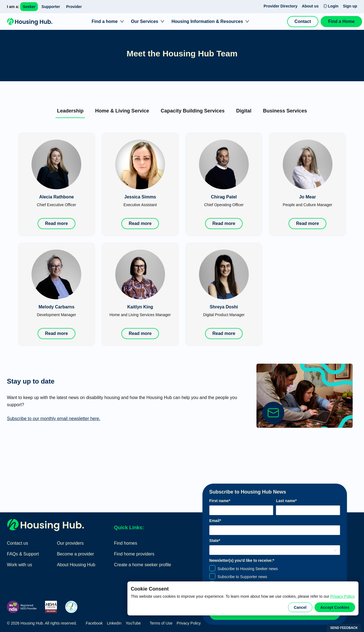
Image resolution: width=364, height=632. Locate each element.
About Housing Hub (76, 565)
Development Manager (57, 315)
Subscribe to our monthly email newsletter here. (54, 419)
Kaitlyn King (140, 307)
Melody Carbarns (56, 307)
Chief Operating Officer (224, 205)
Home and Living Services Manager (140, 315)
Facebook (94, 623)
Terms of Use (161, 623)
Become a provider (75, 554)
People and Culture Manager (307, 205)
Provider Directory (281, 6)
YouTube (133, 623)
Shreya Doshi (224, 307)
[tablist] (182, 111)
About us (310, 6)
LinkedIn (114, 623)
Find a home (104, 21)
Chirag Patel (224, 197)
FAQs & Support (23, 554)
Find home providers (134, 554)
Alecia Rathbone (57, 197)
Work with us (19, 565)
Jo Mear (307, 197)
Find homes (126, 543)
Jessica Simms (140, 197)
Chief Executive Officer (56, 205)
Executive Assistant (140, 205)
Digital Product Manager (224, 315)
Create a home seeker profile (143, 565)
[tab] (70, 111)
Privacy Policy (342, 596)
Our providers (70, 543)
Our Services (145, 21)
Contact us (17, 543)
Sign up (350, 6)
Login (331, 6)
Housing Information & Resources (207, 21)
